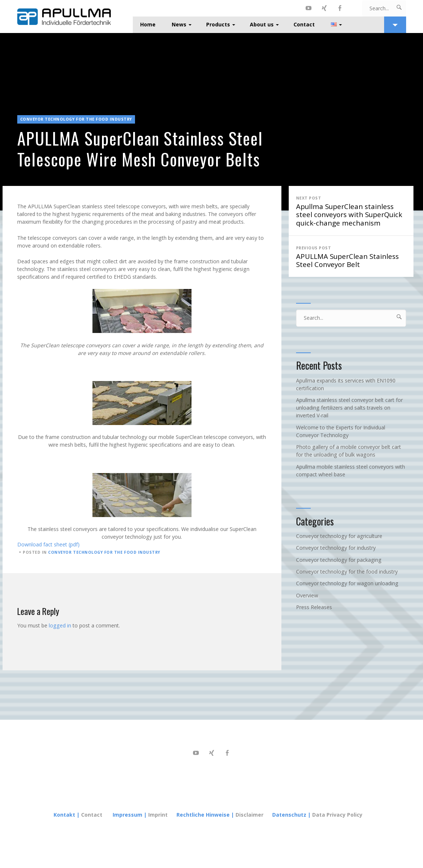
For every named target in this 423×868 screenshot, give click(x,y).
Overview (307, 595)
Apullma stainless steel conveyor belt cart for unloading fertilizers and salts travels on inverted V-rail (349, 408)
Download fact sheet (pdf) (48, 544)
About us (262, 24)
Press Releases (314, 607)
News (179, 24)
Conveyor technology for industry (336, 548)
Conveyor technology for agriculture (339, 536)
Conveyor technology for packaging (339, 560)
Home (148, 24)
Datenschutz (289, 815)
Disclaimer (249, 815)
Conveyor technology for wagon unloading (347, 583)
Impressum (127, 815)
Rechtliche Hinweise (203, 815)
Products (218, 24)
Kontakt (64, 815)
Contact (304, 24)
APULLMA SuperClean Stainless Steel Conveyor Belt (351, 256)
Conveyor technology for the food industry (76, 119)
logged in (60, 625)
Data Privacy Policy (337, 815)
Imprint (159, 815)
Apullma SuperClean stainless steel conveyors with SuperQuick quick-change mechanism (351, 211)
